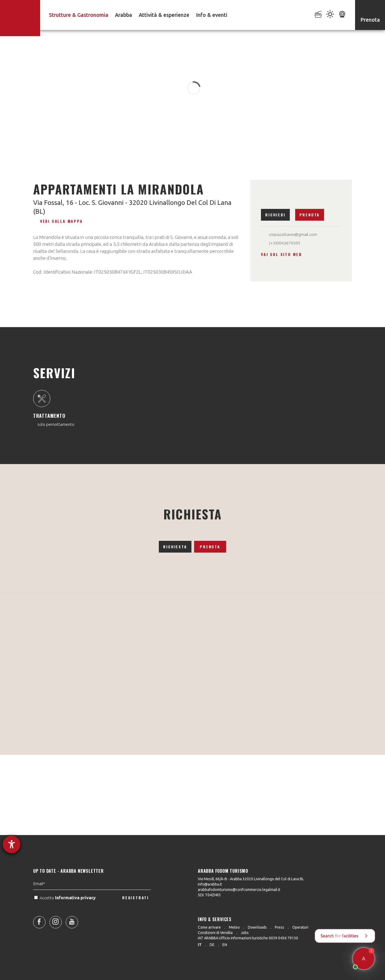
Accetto (66, 909)
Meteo (234, 927)
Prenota (310, 215)
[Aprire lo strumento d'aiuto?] (11, 844)
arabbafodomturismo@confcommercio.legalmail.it (239, 890)
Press (280, 927)
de (212, 945)
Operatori (300, 927)
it (200, 945)
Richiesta (175, 547)
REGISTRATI (136, 909)
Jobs (245, 933)
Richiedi (275, 215)
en (225, 945)
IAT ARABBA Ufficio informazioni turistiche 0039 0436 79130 (248, 938)
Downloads (257, 927)
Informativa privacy (76, 909)
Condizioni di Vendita (215, 933)
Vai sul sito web (282, 254)
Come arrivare (209, 927)
